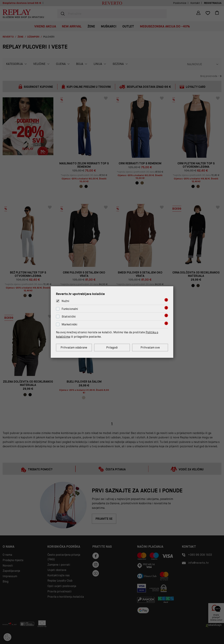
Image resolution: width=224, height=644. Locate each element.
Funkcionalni (70, 309)
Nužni (65, 301)
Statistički (69, 317)
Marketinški (69, 324)
